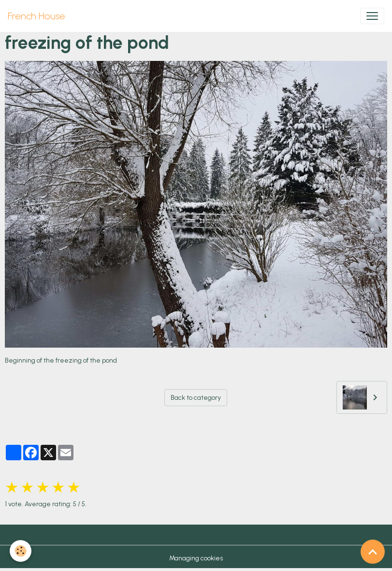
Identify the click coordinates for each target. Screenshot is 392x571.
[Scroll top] (373, 552)
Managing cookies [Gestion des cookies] (196, 558)
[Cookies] (21, 551)
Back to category (196, 398)
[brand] (36, 16)
